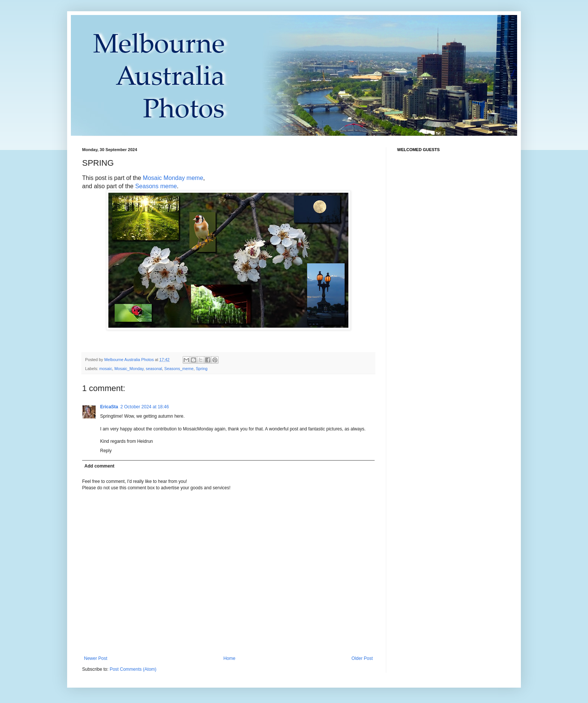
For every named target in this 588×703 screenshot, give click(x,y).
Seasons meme (156, 186)
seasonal (154, 369)
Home (229, 658)
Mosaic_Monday (129, 369)
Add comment (99, 466)
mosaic (106, 369)
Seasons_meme (179, 369)
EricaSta (109, 407)
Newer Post (96, 658)
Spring (202, 369)
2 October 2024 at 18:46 (145, 407)
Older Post (362, 658)
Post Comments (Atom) (133, 669)
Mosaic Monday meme (173, 178)
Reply (106, 451)
